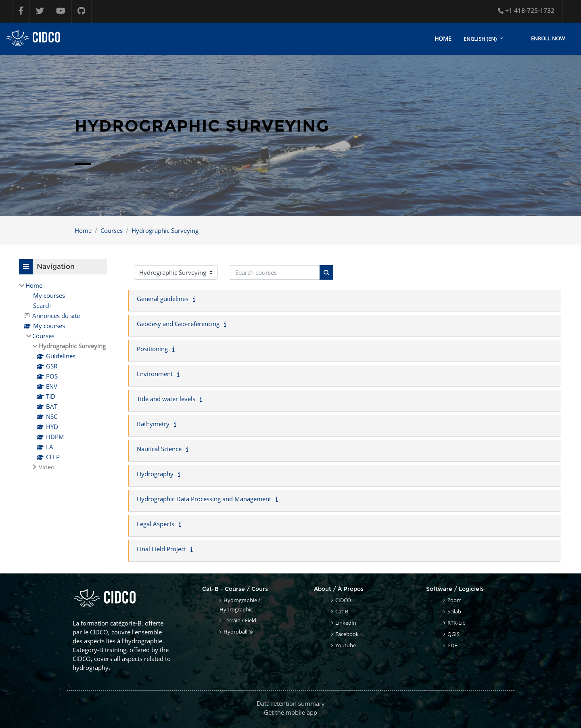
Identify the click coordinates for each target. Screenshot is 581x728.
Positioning (152, 349)
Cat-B (342, 611)
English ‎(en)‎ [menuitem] (480, 39)
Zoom (455, 600)
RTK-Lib (457, 623)
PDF (452, 645)
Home (83, 230)
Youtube (346, 645)
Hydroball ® (238, 632)
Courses (112, 230)
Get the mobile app (290, 712)
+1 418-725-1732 (526, 10)
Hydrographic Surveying (165, 230)
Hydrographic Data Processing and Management (204, 499)
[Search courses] (275, 273)
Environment (155, 374)
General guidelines (163, 299)
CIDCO (343, 600)
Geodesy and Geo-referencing (178, 324)
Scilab (454, 611)
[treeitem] (63, 376)
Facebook (347, 634)
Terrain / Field (240, 620)
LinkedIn (346, 623)
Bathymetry (153, 424)
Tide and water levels (166, 399)
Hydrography (155, 474)
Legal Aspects (156, 524)
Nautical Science (159, 449)
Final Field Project (161, 549)
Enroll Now (548, 38)
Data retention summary (291, 703)
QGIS (454, 634)
